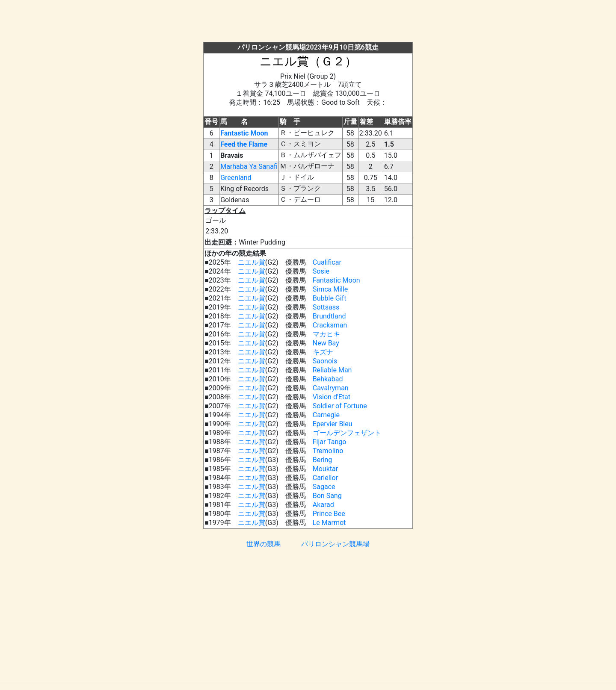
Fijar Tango (330, 442)
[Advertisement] (308, 23)
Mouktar (325, 469)
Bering (323, 460)
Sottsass (326, 307)
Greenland (236, 178)
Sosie (321, 271)
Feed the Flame (244, 144)
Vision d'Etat (332, 397)
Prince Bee (329, 514)
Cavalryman (331, 388)
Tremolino (328, 451)
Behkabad (328, 379)
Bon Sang (327, 496)
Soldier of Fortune (340, 406)
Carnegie (326, 415)
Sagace (324, 487)
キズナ (323, 352)
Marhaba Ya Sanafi (249, 167)
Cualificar (327, 262)
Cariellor (325, 478)
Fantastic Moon (244, 133)
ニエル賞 (252, 262)
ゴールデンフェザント (347, 433)
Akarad (323, 505)
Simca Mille (330, 289)
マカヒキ (326, 334)
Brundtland (329, 316)
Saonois (325, 361)
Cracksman (330, 325)
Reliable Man (332, 370)
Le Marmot (329, 523)
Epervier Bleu (333, 424)
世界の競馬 (264, 544)
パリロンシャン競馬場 (335, 544)
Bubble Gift (330, 298)
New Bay (326, 343)
